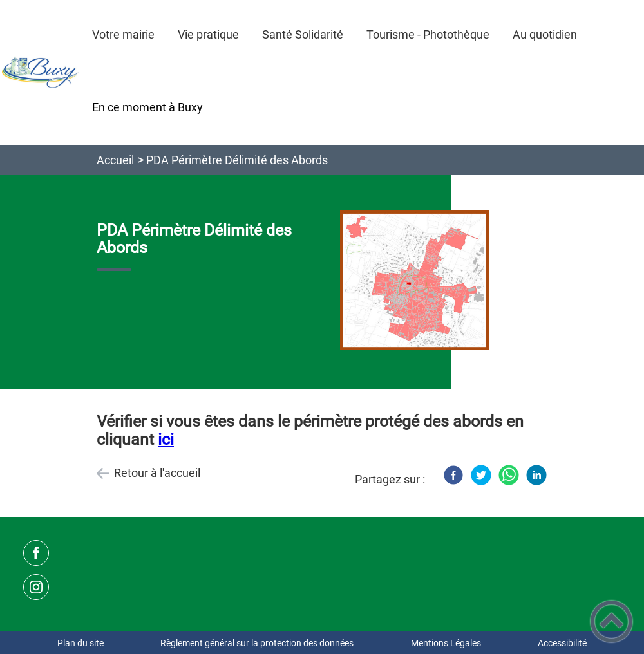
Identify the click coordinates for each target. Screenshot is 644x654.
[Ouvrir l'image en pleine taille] (415, 281)
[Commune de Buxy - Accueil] (40, 73)
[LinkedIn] (536, 475)
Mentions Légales (446, 643)
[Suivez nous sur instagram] (36, 587)
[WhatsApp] (509, 475)
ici (166, 439)
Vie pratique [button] (208, 34)
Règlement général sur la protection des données (257, 643)
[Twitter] (481, 475)
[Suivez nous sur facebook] (36, 553)
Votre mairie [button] (123, 34)
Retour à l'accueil (157, 473)
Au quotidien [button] (545, 34)
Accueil (115, 160)
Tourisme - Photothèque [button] (428, 34)
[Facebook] (453, 475)
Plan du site (80, 643)
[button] (611, 621)
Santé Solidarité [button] (303, 34)
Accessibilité (562, 643)
